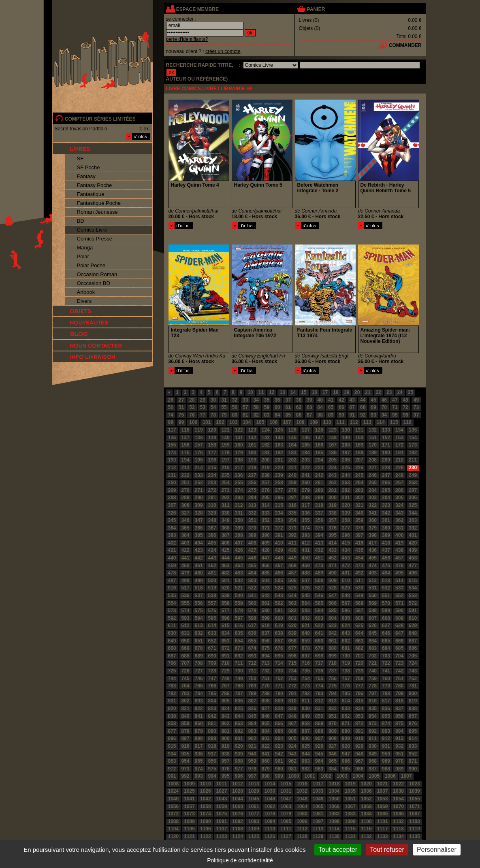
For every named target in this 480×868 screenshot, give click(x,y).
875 (399, 723)
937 (212, 754)
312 (239, 505)
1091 (222, 821)
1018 (334, 784)
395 (333, 535)
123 (252, 430)
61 (288, 407)
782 (172, 694)
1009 (189, 784)
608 (386, 618)
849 (306, 716)
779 (386, 686)
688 (186, 656)
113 (367, 422)
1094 (270, 821)
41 (331, 400)
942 (279, 754)
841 (199, 716)
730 (239, 671)
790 (279, 694)
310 (212, 505)
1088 (174, 821)
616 (239, 625)
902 (252, 738)
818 (399, 701)
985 (346, 769)
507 (306, 581)
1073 (189, 814)
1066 (334, 806)
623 (333, 625)
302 (359, 498)
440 (172, 558)
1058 (206, 806)
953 (172, 761)
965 (333, 761)
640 (306, 633)
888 (319, 731)
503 (252, 581)
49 (416, 400)
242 (319, 475)
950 (386, 754)
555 (186, 603)
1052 (366, 799)
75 (181, 415)
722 (386, 663)
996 (239, 776)
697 (306, 656)
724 (413, 663)
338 (333, 513)
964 (319, 761)
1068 (366, 806)
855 (386, 716)
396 (346, 535)
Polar (83, 256)
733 (279, 671)
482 (226, 573)
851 (333, 716)
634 (226, 633)
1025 (189, 791)
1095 (286, 821)
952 (413, 754)
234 (212, 475)
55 (224, 407)
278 (292, 490)
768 (239, 686)
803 (199, 701)
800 (413, 694)
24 (400, 392)
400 (399, 535)
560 (252, 603)
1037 (383, 791)
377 (346, 528)
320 (346, 505)
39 (309, 400)
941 (266, 754)
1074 (206, 814)
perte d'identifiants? (187, 39)
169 (359, 445)
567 (346, 603)
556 (199, 603)
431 (306, 550)
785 (212, 694)
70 (384, 407)
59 (267, 407)
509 (333, 581)
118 (186, 430)
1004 (358, 776)
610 (413, 618)
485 (266, 573)
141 (239, 438)
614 (212, 625)
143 (266, 438)
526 (306, 588)
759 (373, 679)
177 (212, 453)
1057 (189, 806)
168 (346, 445)
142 (252, 438)
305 (399, 498)
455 (373, 558)
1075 (222, 814)
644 (359, 633)
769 (252, 686)
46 (384, 400)
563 (292, 603)
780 (399, 686)
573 (172, 611)
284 (373, 490)
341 (373, 513)
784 (199, 694)
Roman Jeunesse (97, 212)
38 (299, 400)
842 (212, 716)
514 (399, 581)
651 (199, 641)
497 (172, 581)
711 (239, 663)
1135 (415, 836)
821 (186, 708)
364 (172, 528)
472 (346, 566)
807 (252, 701)
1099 (350, 821)
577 (226, 611)
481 (212, 573)
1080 (302, 814)
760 (386, 679)
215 (212, 468)
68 (363, 407)
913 (399, 738)
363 (413, 520)
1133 (383, 836)
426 (239, 550)
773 (306, 686)
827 (266, 708)
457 (399, 558)
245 (359, 475)
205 (333, 460)
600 (279, 618)
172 (399, 445)
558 (226, 603)
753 (292, 679)
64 (320, 407)
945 (319, 754)
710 (226, 663)
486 (279, 573)
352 (266, 520)
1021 (383, 784)
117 (172, 430)
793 (319, 694)
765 (199, 686)
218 (252, 468)
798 (386, 694)
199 (252, 460)
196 (212, 460)
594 (199, 618)
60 (277, 407)
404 (199, 543)
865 (266, 723)
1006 (390, 776)
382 (413, 528)
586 (346, 611)
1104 (174, 829)
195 (199, 460)
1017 (318, 784)
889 (333, 731)
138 (199, 438)
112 (354, 422)
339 (346, 513)
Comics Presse (95, 239)
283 (359, 490)
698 (319, 656)
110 (327, 422)
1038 (398, 791)
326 (172, 513)
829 (292, 708)
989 (399, 769)
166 (319, 445)
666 (399, 641)
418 (386, 543)
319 (333, 505)
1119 (415, 829)
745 (186, 679)
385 (199, 535)
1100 (366, 821)
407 (239, 543)
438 (399, 550)
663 (359, 641)
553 (413, 596)
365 (186, 528)
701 (359, 656)
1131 (350, 836)
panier (316, 9)
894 (399, 731)
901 (239, 738)
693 (252, 656)
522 (252, 588)
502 (239, 581)
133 (386, 430)
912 (386, 738)
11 (261, 392)
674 (252, 648)
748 (226, 679)
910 (359, 738)
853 (359, 716)
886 (292, 731)
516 (172, 588)
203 (306, 460)
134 (399, 430)
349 (226, 520)
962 (292, 761)
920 (239, 746)
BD (81, 221)
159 (226, 445)
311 (226, 505)
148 (333, 438)
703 (386, 656)
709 (212, 663)
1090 (206, 821)
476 (399, 566)
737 (333, 671)
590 (399, 611)
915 (172, 746)
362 (399, 520)
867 (292, 723)
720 (359, 663)
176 (199, 453)
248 (399, 475)
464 (239, 566)
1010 (206, 784)
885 (279, 731)
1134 (398, 836)
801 (172, 701)
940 (252, 754)
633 (212, 633)
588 (373, 611)
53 (203, 407)
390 (266, 535)
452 (333, 558)
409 (266, 543)
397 (359, 535)
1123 (222, 836)
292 (226, 498)
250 (172, 483)
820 (172, 708)
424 (212, 550)
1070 (398, 806)
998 (266, 776)
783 (186, 694)
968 (373, 761)
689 (199, 656)
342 (386, 513)
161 (252, 445)
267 (399, 483)
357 (333, 520)
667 (413, 641)
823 (212, 708)
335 (292, 513)
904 (279, 738)
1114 (334, 829)
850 (319, 716)
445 (239, 558)
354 (292, 520)
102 (220, 422)
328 (199, 513)
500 (212, 581)
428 (266, 550)
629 (413, 625)
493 (373, 573)
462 (212, 566)
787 (239, 694)
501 (226, 581)
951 (399, 754)
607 (373, 618)
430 (292, 550)
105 (260, 422)
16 (315, 392)
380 (386, 528)
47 (395, 400)
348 (212, 520)
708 (199, 663)
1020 (366, 784)
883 (252, 731)
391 (279, 535)
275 (252, 490)
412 (306, 543)
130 (346, 430)
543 (279, 596)
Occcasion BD (94, 283)
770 (266, 686)
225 (346, 468)
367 (212, 528)
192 (413, 453)
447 (266, 558)
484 (252, 573)
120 (212, 430)
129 (333, 430)
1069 (383, 806)
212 (172, 468)
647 (399, 633)
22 (379, 392)
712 (252, 663)
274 (239, 490)
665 (386, 641)
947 (346, 754)
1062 (270, 806)
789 (266, 694)
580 (266, 611)
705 (413, 656)
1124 (238, 836)
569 (373, 603)
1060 (238, 806)
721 (373, 663)
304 (386, 498)
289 (186, 498)
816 (373, 701)
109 (314, 422)
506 (292, 581)
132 (373, 430)
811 (306, 701)
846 (266, 716)
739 (359, 671)
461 (199, 566)
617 (252, 625)
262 (333, 483)
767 (226, 686)
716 (306, 663)
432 (319, 550)
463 (226, 566)
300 (333, 498)
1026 (206, 791)
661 (333, 641)
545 (306, 596)
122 (239, 430)
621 (306, 625)
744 (172, 679)
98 (171, 422)
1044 (238, 799)
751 (266, 679)
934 (172, 754)
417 (373, 543)
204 (319, 460)
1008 (174, 784)
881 (226, 731)
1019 (350, 784)
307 (172, 505)
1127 (286, 836)
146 (306, 438)
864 (252, 723)
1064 (302, 806)
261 (319, 483)
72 (405, 407)
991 (172, 776)
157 (199, 445)
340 (359, 513)
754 (306, 679)
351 (252, 520)
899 (212, 738)
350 (239, 520)
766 (212, 686)
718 (333, 663)
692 (239, 656)
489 (319, 573)
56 (235, 407)
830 (306, 708)
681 (346, 648)
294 (252, 498)
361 (386, 520)
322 (373, 505)
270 (186, 490)
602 (306, 618)
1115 (350, 829)
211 (413, 460)
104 (247, 422)
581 (279, 611)
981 (292, 769)
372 (279, 528)
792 (306, 694)
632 (199, 633)
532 (386, 588)
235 (226, 475)
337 (319, 513)
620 (292, 625)
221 (292, 468)
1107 (222, 829)
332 (252, 513)
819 (413, 701)
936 (199, 754)
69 (373, 407)
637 (266, 633)
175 (186, 453)
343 (399, 513)
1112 (302, 829)
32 (235, 400)
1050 (334, 799)
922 (266, 746)
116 (407, 422)
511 (359, 581)
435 (359, 550)
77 (203, 415)
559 (239, 603)
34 (256, 400)
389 (252, 535)
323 (386, 505)
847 (279, 716)
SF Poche (89, 167)
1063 (286, 806)
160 (239, 445)
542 (266, 596)
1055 (415, 799)
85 (288, 415)
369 (239, 528)
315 (279, 505)
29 (203, 400)
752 (279, 679)
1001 (310, 776)
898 (199, 738)
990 (413, 769)
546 (319, 596)
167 (333, 445)
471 (333, 566)
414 (333, 543)
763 (172, 686)
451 (319, 558)
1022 (398, 784)
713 (266, 663)
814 (346, 701)
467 (279, 566)
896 (172, 738)
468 (292, 566)
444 (226, 558)
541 (252, 596)
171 (386, 445)
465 (252, 566)
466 (266, 566)
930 (373, 746)
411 (292, 543)
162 (266, 445)
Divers (84, 301)
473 (359, 566)
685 (399, 648)
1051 (350, 799)
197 (226, 460)
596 (226, 618)
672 (226, 648)
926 (319, 746)
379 (373, 528)
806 (239, 701)
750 (252, 679)
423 (199, 550)
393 (306, 535)
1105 (189, 829)
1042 (206, 799)
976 (226, 769)
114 (381, 422)
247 (386, 475)
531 (373, 588)
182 (279, 453)
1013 (254, 784)
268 (413, 483)
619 (279, 625)
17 (325, 392)
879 (199, 731)
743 (413, 671)
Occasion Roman (97, 274)
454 (359, 558)
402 (172, 543)
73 (416, 407)
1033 (318, 791)
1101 (383, 821)
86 (299, 415)
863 (239, 723)
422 (186, 550)
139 (212, 438)
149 (346, 438)
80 (235, 415)
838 (413, 708)
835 (373, 708)
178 (226, 453)
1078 (270, 814)
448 (279, 558)
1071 (415, 806)
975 (212, 769)
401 (413, 535)
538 (212, 596)
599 (266, 618)
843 (226, 716)
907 (319, 738)
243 (333, 475)
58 (256, 407)
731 (252, 671)
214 (199, 468)
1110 (270, 829)
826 (252, 708)
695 (279, 656)
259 (292, 483)
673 (239, 648)
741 (386, 671)
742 (399, 671)
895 (413, 731)
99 (181, 422)
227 (373, 468)
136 (172, 438)
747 (212, 679)
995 (226, 776)
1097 (318, 821)
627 (386, 625)
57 (245, 407)
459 (172, 566)
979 (266, 769)
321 (359, 505)
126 (292, 430)
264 (359, 483)
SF (80, 158)
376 (333, 528)
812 (319, 701)
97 (416, 415)
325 (413, 505)
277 (279, 490)
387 (226, 535)
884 (266, 731)
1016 (302, 784)
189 (373, 453)
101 (207, 422)
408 (252, 543)
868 (306, 723)
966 (346, 761)
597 (239, 618)
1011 (222, 784)
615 (226, 625)
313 (252, 505)
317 (306, 505)
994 (212, 776)
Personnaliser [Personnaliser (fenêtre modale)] (437, 850)
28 (192, 400)
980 (279, 769)
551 (386, 596)
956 (212, 761)
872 (359, 723)
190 (386, 453)
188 (359, 453)
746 (199, 679)
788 (252, 694)
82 (256, 415)
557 (212, 603)
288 (172, 498)
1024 (174, 791)
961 (279, 761)
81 (245, 415)
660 (319, 641)
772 (292, 686)
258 (279, 483)
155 (172, 445)
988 (386, 769)
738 (346, 671)
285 (386, 490)
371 (266, 528)
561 (266, 603)
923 (279, 746)
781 (413, 686)
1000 (294, 776)
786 (226, 694)
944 (306, 754)
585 (333, 611)
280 (319, 490)
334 (279, 513)
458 (413, 558)
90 (341, 415)
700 (346, 656)
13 (282, 392)
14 (293, 392)
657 (279, 641)
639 (292, 633)
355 (306, 520)
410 (279, 543)
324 (399, 505)
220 (279, 468)
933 (413, 746)
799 (399, 694)
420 (413, 543)
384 (186, 535)
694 (266, 656)
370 (252, 528)
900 (226, 738)
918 (212, 746)
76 (192, 415)
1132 (366, 836)
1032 (302, 791)
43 (352, 400)
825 (239, 708)
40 (320, 400)
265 (373, 483)
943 (292, 754)
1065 (318, 806)
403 (186, 543)
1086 (398, 814)
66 (341, 407)
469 (306, 566)
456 (386, 558)
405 (212, 543)
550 (373, 596)
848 (292, 716)
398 (373, 535)
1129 (318, 836)
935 (186, 754)
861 (212, 723)
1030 (270, 791)
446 (252, 558)
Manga (85, 248)
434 (346, 550)
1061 (254, 806)
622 (319, 625)
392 (292, 535)
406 (226, 543)
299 (319, 498)
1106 (206, 829)
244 (346, 475)
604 (333, 618)
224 (333, 468)
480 (199, 573)
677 (292, 648)
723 (399, 663)
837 (399, 708)
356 (319, 520)
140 (226, 438)
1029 (254, 791)
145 (292, 438)
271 (199, 490)
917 (199, 746)
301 (346, 498)
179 (239, 453)
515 (413, 581)
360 (373, 520)
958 (239, 761)
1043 (222, 799)
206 (346, 460)
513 (386, 581)
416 (359, 543)
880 (212, 731)
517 (186, 588)
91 (352, 415)
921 (252, 746)
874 (386, 723)
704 (399, 656)
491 (346, 573)
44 (363, 400)
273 (226, 490)
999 (279, 776)
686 (413, 648)
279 (306, 490)
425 (226, 550)
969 (386, 761)
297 (292, 498)
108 (300, 422)
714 (279, 663)
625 (359, 625)
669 (186, 648)
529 (346, 588)
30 (213, 400)
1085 (383, 814)
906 (306, 738)
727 (199, 671)
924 (292, 746)
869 (319, 723)
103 (233, 422)
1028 (238, 791)
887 (306, 731)
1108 (238, 829)
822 (199, 708)
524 (279, 588)
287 (413, 490)
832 (333, 708)
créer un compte (223, 51)
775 (333, 686)
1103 (415, 821)
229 (399, 468)
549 (359, 596)
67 (352, 407)
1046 (270, 799)
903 (266, 738)
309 (199, 505)
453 (346, 558)
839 (172, 716)
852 (346, 716)
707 (186, 663)
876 (413, 723)
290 (199, 498)
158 (212, 445)
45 (373, 400)
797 (373, 694)
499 (199, 581)
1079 (286, 814)
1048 (302, 799)
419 (399, 543)
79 (224, 415)
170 (373, 445)
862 (226, 723)
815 (359, 701)
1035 (350, 791)
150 (359, 438)
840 (186, 716)
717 (319, 663)
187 (346, 453)
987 (373, 769)
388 (239, 535)
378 (359, 528)
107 (287, 422)
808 (266, 701)
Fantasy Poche (95, 185)
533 (399, 588)
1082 (334, 814)
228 (386, 468)
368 (226, 528)
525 (292, 588)
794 (333, 694)
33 (245, 400)
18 (336, 392)
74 (171, 415)
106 (273, 422)
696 (292, 656)
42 (341, 400)
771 (279, 686)
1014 (270, 784)
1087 (415, 814)
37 (288, 400)
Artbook (86, 292)
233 (199, 475)
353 (279, 520)
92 (363, 415)
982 (306, 769)
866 (279, 723)
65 (331, 407)
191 (399, 453)
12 (272, 392)
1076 (238, 814)
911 (373, 738)
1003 (342, 776)
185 (319, 453)
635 (239, 633)
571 (399, 603)
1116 (366, 829)
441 (186, 558)
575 (199, 611)
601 (292, 618)
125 (279, 430)
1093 (254, 821)
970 (399, 761)
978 (252, 769)
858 (172, 723)
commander (405, 45)
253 (212, 483)
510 (346, 581)
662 (346, 641)
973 (186, 769)
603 (319, 618)
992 (186, 776)
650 (186, 641)
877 (172, 731)
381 (399, 528)
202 (292, 460)
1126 (270, 836)
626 (373, 625)
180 (252, 453)
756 (333, 679)
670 (199, 648)
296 (279, 498)
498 (186, 581)
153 (399, 438)
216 (226, 468)
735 (306, 671)
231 (172, 475)
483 (239, 573)
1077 (254, 814)
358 (346, 520)
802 (186, 701)
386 (212, 535)
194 (186, 460)
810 (292, 701)
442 (199, 558)
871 (346, 723)
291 (212, 498)
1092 (238, 821)
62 (299, 407)
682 (359, 648)
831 (319, 708)
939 (239, 754)
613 (199, 625)
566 (333, 603)
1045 (254, 799)
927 (333, 746)
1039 (415, 791)
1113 (318, 829)
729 (226, 671)
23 (389, 392)
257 (266, 483)
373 (292, 528)
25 (411, 392)
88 (320, 415)
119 (199, 430)
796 (359, 694)
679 (319, 648)
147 (319, 438)
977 (239, 769)
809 (279, 701)
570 (386, 603)
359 (359, 520)
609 (399, 618)
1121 (189, 836)
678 (306, 648)
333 (266, 513)
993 (199, 776)
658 (292, 641)
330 (226, 513)
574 (186, 611)
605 (346, 618)
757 (346, 679)
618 (266, 625)
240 (292, 475)
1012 (238, 784)
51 (181, 407)
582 (292, 611)
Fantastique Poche (99, 203)
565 (319, 603)
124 (266, 430)
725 (172, 671)
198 (239, 460)
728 (212, 671)
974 (199, 769)
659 (306, 641)
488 (306, 573)
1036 (366, 791)
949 (373, 754)
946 (333, 754)
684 (386, 648)
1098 (334, 821)
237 (252, 475)
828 (279, 708)
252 (199, 483)
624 (346, 625)
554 (172, 603)
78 (213, 415)
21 (368, 392)
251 (186, 483)
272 (212, 490)
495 (399, 573)
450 (306, 558)
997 (252, 776)
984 (333, 769)
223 (319, 468)
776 (346, 686)
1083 (350, 814)
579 (252, 611)
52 (192, 407)
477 (413, 566)
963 (306, 761)
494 (386, 573)
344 (413, 513)
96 (405, 415)
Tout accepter (338, 850)
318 (319, 505)
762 (413, 679)
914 (413, 738)
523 (266, 588)
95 (395, 415)
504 (266, 581)
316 (292, 505)
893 (386, 731)
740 (373, 671)
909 (346, 738)
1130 (334, 836)
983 (319, 769)
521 (239, 588)
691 (226, 656)
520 (226, 588)
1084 (366, 814)
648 (413, 633)
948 (359, 754)
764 (186, 686)
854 (373, 716)
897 (186, 738)
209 (386, 460)
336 (306, 513)
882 (239, 731)
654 (239, 641)
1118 (398, 829)
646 (386, 633)
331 (239, 513)
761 (399, 679)
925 (306, 746)
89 (331, 415)
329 (212, 513)
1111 (286, 829)
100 (193, 422)
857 (413, 716)
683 (373, 648)
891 (359, 731)
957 (226, 761)
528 (333, 588)
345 (172, 520)
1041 (189, 799)
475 (386, 566)
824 (226, 708)
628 (399, 625)
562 (279, 603)
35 (267, 400)
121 (226, 430)
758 (359, 679)
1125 (254, 836)
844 (239, 716)
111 (341, 422)
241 (306, 475)
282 (346, 490)
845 (252, 716)
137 (186, 438)
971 (413, 761)
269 (172, 490)
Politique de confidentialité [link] (240, 860)
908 (333, 738)
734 (292, 671)
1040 (174, 799)
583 (306, 611)
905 (292, 738)
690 (212, 656)
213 (186, 468)
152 (386, 438)
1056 (174, 806)
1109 (254, 829)
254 (226, 483)
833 (346, 708)
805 (226, 701)
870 (333, 723)
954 (186, 761)
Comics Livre (92, 230)
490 (333, 573)
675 (266, 648)
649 (172, 641)
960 (266, 761)
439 (413, 550)
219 (266, 468)
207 (359, 460)
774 (319, 686)
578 (239, 611)
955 (199, 761)
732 (266, 671)
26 (171, 400)
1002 (326, 776)
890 (346, 731)
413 (319, 543)
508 (319, 581)
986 (359, 769)
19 (347, 392)
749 (239, 679)
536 (186, 596)
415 (346, 543)
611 (172, 625)
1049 (318, 799)
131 (359, 430)
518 (199, 588)
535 (172, 596)
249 (413, 475)
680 (333, 648)
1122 (206, 836)
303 (373, 498)
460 (186, 566)
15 (304, 392)
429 (279, 550)
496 (413, 573)
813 (333, 701)
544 (292, 596)
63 (309, 407)
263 (346, 483)
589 (386, 611)
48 (405, 400)
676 (279, 648)
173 (413, 445)
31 (224, 400)
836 (386, 708)
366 (199, 528)
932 (399, 746)
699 (333, 656)
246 (373, 475)
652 (212, 641)
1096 (302, 821)
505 (279, 581)
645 (373, 633)
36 (277, 400)
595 (212, 618)
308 (186, 505)
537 (199, 596)
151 (373, 438)
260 (306, 483)
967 (359, 761)
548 (346, 596)
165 (306, 445)
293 (239, 498)
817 (386, 701)
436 (373, 550)
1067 (350, 806)
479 (186, 573)
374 (306, 528)
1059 (222, 806)
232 (186, 475)
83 (267, 415)
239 (279, 475)
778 (373, 686)
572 (413, 603)
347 (199, 520)
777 (359, 686)
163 (279, 445)
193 (172, 460)
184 (306, 453)
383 (172, 535)
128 (319, 430)
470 (319, 566)
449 (292, 558)
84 (277, 415)
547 (333, 596)
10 (250, 392)
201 (279, 460)
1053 (383, 799)
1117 (383, 829)
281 (333, 490)
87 (309, 415)
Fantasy (86, 176)
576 (212, 611)
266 (386, 483)
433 (333, 550)
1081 (318, 814)
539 (226, 596)
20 (357, 392)
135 (413, 430)
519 (212, 588)
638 (279, 633)
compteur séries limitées (100, 119)
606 (359, 618)
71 (395, 407)
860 (199, 723)
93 (373, 415)
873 (373, 723)
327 (186, 513)
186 (333, 453)
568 (359, 603)
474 (373, 566)
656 (266, 641)
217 (239, 468)
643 (346, 633)
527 (319, 588)
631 (186, 633)
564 (306, 603)
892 (373, 731)
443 (212, 558)
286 (399, 490)
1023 (415, 784)
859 (186, 723)
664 (373, 641)
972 (172, 769)
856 (399, 716)
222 (306, 468)
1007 (406, 776)
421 (172, 550)
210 (399, 460)
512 (373, 581)
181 (266, 453)
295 (266, 498)
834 (359, 708)
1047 (286, 799)
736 (319, 671)
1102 (398, 821)
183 (292, 453)
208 (373, 460)
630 (172, 633)
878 (186, 731)
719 (346, 663)
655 (252, 641)
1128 (302, 836)
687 (172, 656)
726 (186, 671)
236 (239, 475)
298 (306, 498)
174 (172, 453)
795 (346, 694)
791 (292, 694)
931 (386, 746)
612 (186, 625)
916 (186, 746)
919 (226, 746)
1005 (374, 776)
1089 (189, 821)
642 (333, 633)
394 (319, 535)
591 (413, 611)
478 (172, 573)
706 (172, 663)
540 (239, 596)
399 (386, 535)
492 (359, 573)
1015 (286, 784)
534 (413, 588)
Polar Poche (91, 265)
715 (292, 663)
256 (252, 483)
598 (252, 618)
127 (306, 430)
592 (172, 618)
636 (252, 633)
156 (186, 445)
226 (359, 468)
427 (252, 550)
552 (399, 596)
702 (373, 656)
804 (212, 701)
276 (266, 490)
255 (239, 483)
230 (413, 468)
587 (359, 611)
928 (346, 746)
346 (186, 520)
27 (181, 400)
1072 (174, 814)
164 (292, 445)
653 (226, 641)
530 (359, 588)
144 (279, 438)
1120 (174, 836)
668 (172, 648)
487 (292, 573)
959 (252, 761)
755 (319, 679)
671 (212, 648)
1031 (286, 791)
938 (226, 754)
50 (171, 407)
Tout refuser (387, 850)
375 (319, 528)
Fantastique (91, 194)
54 (213, 407)
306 (413, 498)
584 (319, 611)
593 (186, 618)
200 (266, 460)
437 (386, 550)
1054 (398, 799)
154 (413, 438)
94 (384, 415)
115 (394, 422)
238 (266, 475)
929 (359, 746)
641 (319, 633)
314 (266, 505)
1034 (334, 791)
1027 (222, 791)
